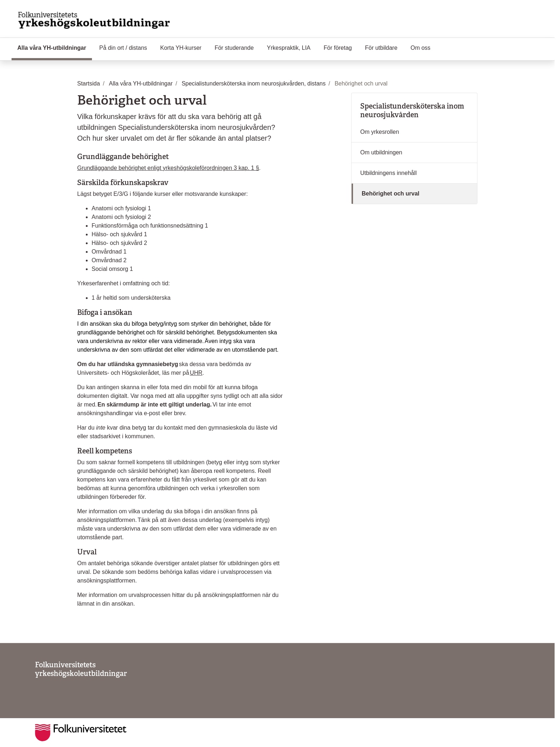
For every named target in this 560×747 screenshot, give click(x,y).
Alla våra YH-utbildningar (55, 47)
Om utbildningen (381, 152)
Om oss (421, 48)
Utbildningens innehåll (389, 173)
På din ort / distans (123, 48)
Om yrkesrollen (380, 132)
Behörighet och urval (391, 194)
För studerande (234, 48)
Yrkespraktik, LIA (289, 48)
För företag (338, 48)
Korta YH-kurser (181, 48)
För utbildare (381, 48)
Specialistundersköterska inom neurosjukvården (412, 110)
